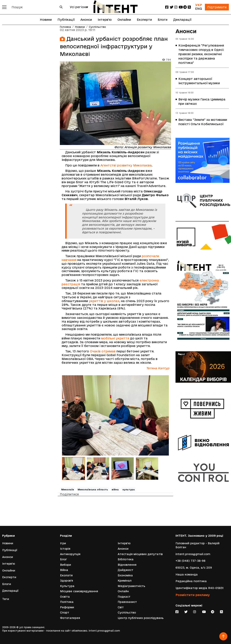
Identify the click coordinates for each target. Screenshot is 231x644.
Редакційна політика (191, 581)
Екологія (66, 575)
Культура (67, 586)
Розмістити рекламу (193, 595)
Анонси (86, 20)
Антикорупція (70, 554)
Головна (65, 27)
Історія (65, 549)
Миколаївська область (93, 489)
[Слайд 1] (106, 451)
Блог (64, 559)
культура (129, 489)
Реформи (67, 607)
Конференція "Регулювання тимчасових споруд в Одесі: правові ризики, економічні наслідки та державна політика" (201, 54)
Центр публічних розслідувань (141, 618)
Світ (121, 607)
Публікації (66, 20)
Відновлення (127, 565)
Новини (46, 20)
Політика (67, 602)
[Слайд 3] (119, 451)
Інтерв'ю (105, 20)
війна (115, 489)
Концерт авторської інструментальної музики (199, 81)
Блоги (163, 20)
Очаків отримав (103, 351)
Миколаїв (68, 489)
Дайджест (126, 570)
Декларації (182, 20)
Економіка (125, 575)
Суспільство (97, 27)
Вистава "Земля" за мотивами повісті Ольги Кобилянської (203, 122)
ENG (198, 9)
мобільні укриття (115, 338)
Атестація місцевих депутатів (140, 554)
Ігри (63, 543)
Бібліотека (126, 559)
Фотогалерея (70, 618)
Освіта (65, 596)
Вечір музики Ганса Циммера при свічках (202, 102)
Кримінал (125, 580)
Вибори (65, 565)
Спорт (65, 613)
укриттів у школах (104, 301)
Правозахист (127, 602)
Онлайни (124, 20)
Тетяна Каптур (158, 368)
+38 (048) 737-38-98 (190, 561)
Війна (64, 570)
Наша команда (187, 574)
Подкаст (124, 596)
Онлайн (123, 591)
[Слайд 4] (125, 451)
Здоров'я (66, 580)
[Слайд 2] (112, 451)
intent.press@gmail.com (193, 554)
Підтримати (217, 7)
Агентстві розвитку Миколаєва (126, 165)
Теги (6, 599)
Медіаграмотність (131, 586)
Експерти (144, 20)
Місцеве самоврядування (79, 591)
